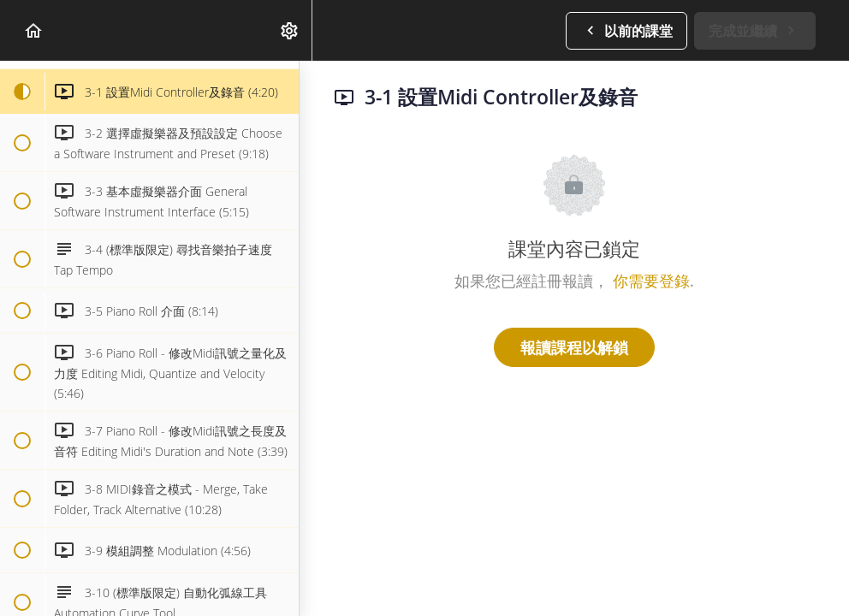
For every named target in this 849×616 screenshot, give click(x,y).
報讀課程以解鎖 (574, 347)
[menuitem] (290, 30)
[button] (34, 30)
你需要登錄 (651, 281)
